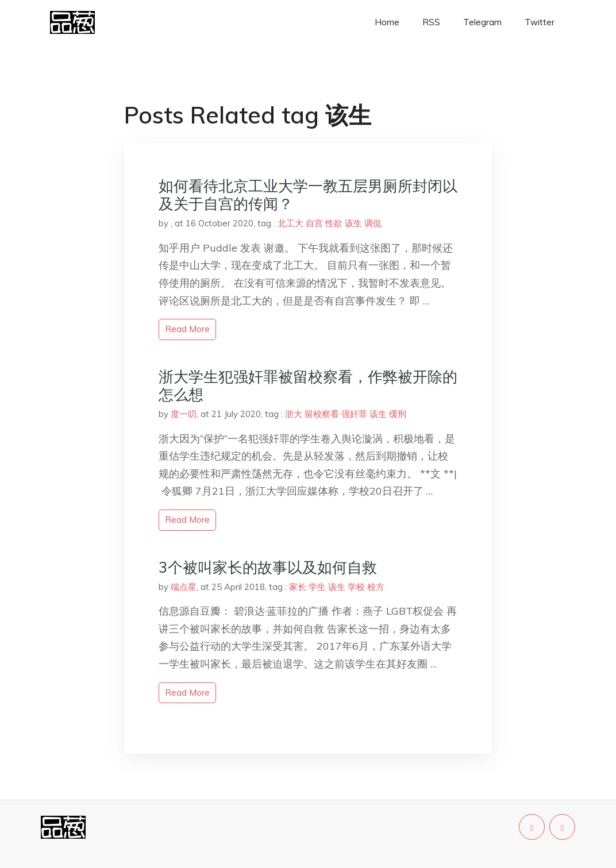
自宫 (314, 223)
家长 (298, 587)
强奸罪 (354, 414)
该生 (353, 223)
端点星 (184, 587)
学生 (317, 587)
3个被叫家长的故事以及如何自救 (268, 567)
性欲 (334, 223)
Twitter (540, 22)
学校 (356, 587)
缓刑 (398, 414)
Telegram (482, 22)
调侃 (373, 223)
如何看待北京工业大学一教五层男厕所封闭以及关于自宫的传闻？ (308, 195)
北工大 (290, 223)
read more (187, 329)
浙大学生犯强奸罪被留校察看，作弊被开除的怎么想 (308, 385)
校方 (376, 587)
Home (387, 22)
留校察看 (322, 414)
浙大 (294, 414)
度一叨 (184, 414)
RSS (431, 22)
